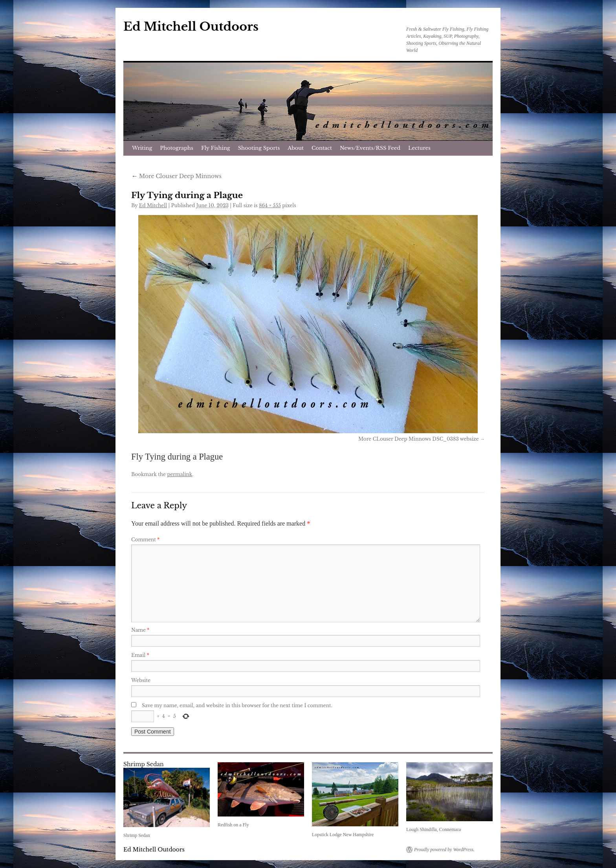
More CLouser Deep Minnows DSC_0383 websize (418, 439)
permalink (180, 474)
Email (140, 655)
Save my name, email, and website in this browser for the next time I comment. (237, 705)
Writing (142, 148)
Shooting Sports (259, 148)
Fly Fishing (216, 148)
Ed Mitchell (153, 205)
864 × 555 (270, 205)
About (296, 148)
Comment (145, 540)
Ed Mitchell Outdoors (191, 27)
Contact (322, 148)
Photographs (177, 148)
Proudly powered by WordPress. (444, 850)
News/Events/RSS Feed (370, 148)
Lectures (419, 148)
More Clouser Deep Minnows (176, 176)
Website (141, 680)
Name (140, 630)
